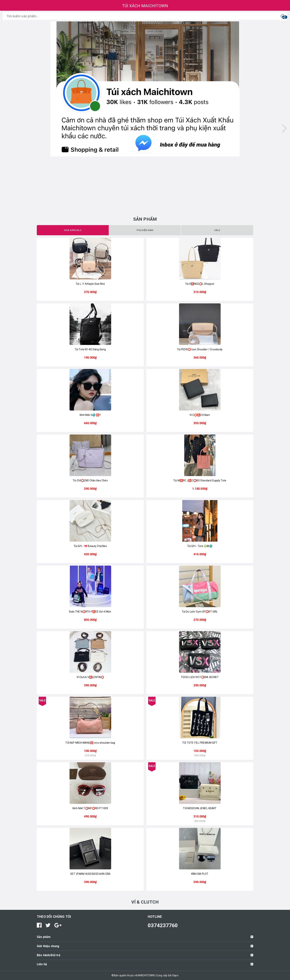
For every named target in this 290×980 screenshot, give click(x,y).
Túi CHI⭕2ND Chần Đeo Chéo (90, 480)
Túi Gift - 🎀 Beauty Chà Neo (90, 546)
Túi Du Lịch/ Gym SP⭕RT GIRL (200, 612)
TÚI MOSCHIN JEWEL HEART (200, 808)
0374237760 (163, 925)
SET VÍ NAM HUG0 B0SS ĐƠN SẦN (90, 874)
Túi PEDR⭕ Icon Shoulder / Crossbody (200, 349)
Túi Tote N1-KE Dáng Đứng (90, 349)
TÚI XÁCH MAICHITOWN (145, 6)
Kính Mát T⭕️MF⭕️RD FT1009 (90, 808)
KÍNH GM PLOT (200, 874)
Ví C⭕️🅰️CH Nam (200, 415)
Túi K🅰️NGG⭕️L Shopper (200, 284)
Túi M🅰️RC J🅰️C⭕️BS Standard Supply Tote (200, 480)
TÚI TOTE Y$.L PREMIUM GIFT (200, 743)
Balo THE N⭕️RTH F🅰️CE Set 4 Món (90, 612)
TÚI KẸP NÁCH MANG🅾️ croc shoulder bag (90, 743)
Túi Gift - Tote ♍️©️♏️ (200, 546)
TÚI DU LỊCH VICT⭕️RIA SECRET (200, 677)
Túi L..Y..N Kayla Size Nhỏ (90, 284)
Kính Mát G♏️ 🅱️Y (90, 415)
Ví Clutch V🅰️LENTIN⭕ (90, 677)
